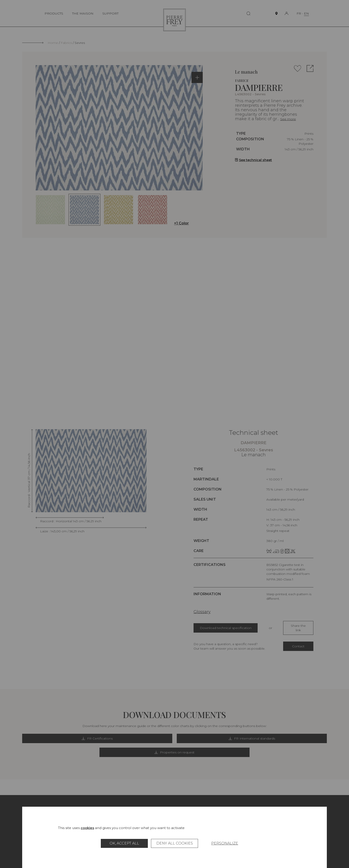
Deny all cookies (175, 843)
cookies (87, 828)
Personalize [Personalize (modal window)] (225, 843)
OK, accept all (124, 843)
